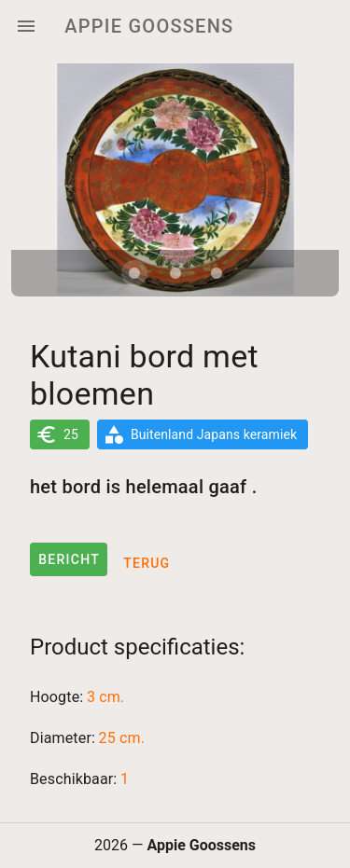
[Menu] (26, 26)
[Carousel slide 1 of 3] (134, 273)
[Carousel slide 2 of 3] (175, 273)
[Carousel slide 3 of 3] (217, 273)
